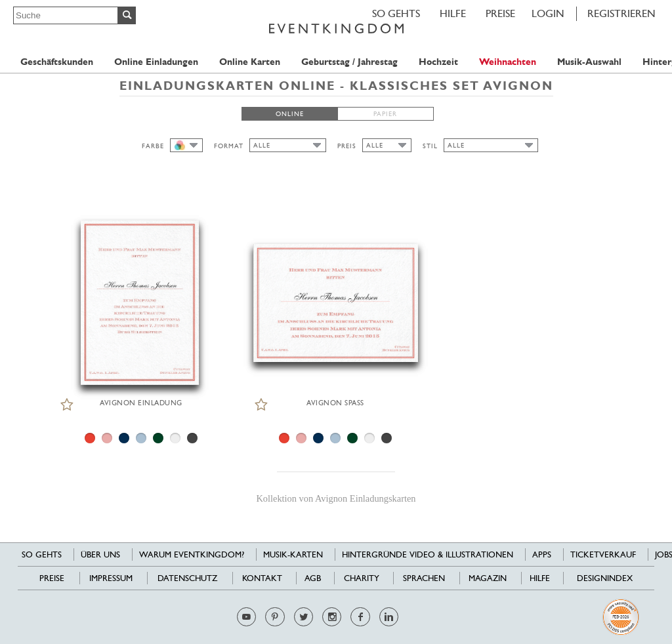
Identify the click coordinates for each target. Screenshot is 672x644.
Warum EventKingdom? (192, 554)
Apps (542, 554)
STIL (430, 146)
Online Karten (250, 62)
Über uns (100, 554)
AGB (313, 578)
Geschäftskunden (57, 62)
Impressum (111, 578)
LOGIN (548, 13)
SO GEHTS (396, 13)
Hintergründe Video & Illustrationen (428, 554)
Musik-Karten (293, 554)
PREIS (347, 146)
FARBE (153, 146)
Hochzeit (438, 62)
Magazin (488, 578)
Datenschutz (187, 578)
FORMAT (229, 146)
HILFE (453, 13)
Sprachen (424, 578)
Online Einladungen (156, 62)
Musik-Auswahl (589, 62)
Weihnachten (508, 62)
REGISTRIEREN (621, 13)
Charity (362, 578)
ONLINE (290, 114)
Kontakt (262, 578)
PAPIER (385, 114)
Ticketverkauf (603, 554)
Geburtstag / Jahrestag (349, 62)
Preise (500, 13)
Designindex (605, 578)
